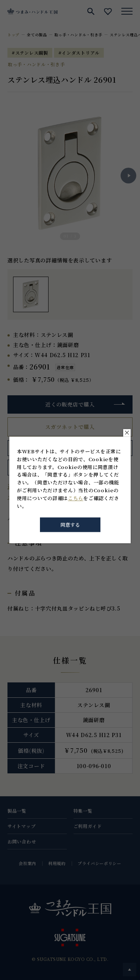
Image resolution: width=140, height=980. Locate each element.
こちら (76, 498)
